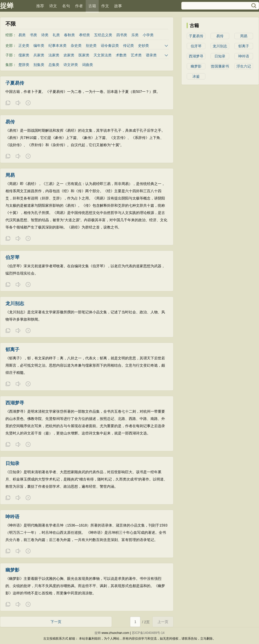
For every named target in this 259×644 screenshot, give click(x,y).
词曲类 (88, 65)
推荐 (40, 6)
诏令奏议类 (110, 46)
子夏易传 (196, 36)
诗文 (53, 6)
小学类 (148, 35)
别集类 (39, 65)
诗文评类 (71, 65)
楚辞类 (24, 65)
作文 (105, 6)
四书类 (122, 35)
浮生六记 (244, 66)
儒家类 (24, 55)
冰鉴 (196, 76)
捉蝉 (7, 6)
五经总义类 (103, 35)
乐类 (135, 35)
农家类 (69, 55)
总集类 (54, 65)
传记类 (128, 46)
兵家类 (39, 55)
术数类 (121, 55)
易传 (220, 36)
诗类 (45, 35)
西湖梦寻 (196, 56)
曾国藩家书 (220, 66)
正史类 (24, 46)
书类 (33, 35)
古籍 (92, 6)
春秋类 (69, 35)
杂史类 (76, 46)
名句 (66, 6)
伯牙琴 (196, 46)
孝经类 (84, 35)
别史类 (91, 46)
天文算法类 (103, 55)
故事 (118, 6)
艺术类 (136, 55)
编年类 (39, 46)
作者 (79, 6)
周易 (244, 36)
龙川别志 (220, 46)
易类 (22, 35)
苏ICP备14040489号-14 (148, 633)
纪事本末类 (57, 46)
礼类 (56, 35)
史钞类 (143, 46)
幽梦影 (196, 66)
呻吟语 (244, 56)
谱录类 (151, 55)
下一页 (56, 622)
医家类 (84, 55)
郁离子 (244, 46)
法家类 (54, 55)
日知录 (220, 56)
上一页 (163, 622)
